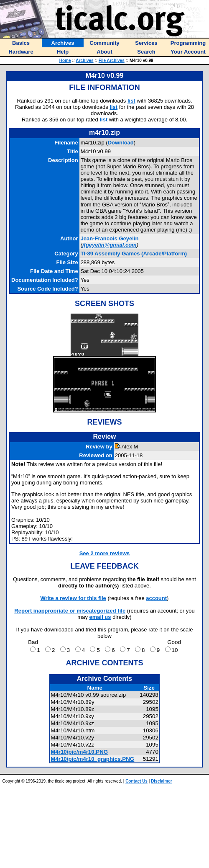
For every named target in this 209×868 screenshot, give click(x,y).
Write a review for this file (73, 598)
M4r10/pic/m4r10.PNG (79, 752)
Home (65, 61)
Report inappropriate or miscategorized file (70, 611)
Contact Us (136, 781)
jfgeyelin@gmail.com (110, 245)
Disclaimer (162, 781)
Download (121, 143)
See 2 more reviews (105, 553)
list (131, 101)
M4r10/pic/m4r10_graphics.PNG (92, 759)
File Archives (112, 61)
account (156, 598)
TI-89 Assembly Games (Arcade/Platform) (134, 254)
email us (100, 617)
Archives (84, 61)
